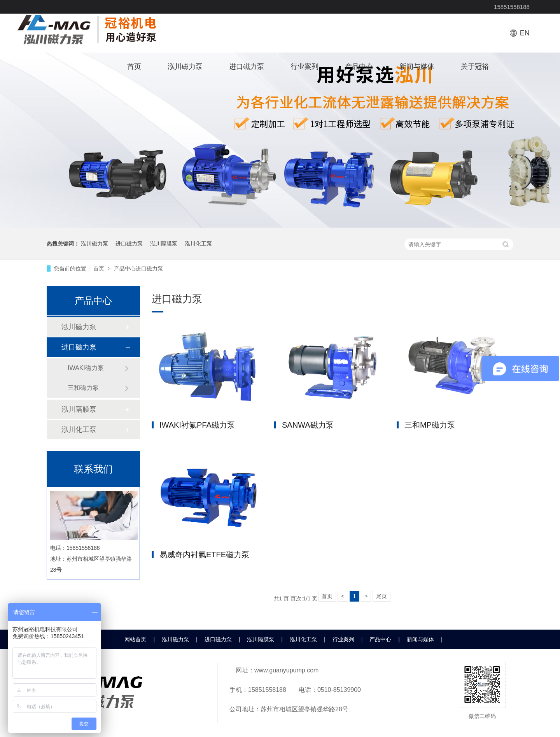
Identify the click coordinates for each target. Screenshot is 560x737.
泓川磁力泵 (185, 67)
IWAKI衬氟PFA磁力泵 (197, 425)
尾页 (381, 596)
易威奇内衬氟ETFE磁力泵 (204, 555)
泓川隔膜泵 (164, 244)
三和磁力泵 (83, 388)
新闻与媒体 (417, 67)
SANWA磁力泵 (308, 425)
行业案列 (304, 67)
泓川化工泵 (198, 244)
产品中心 (359, 67)
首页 (134, 67)
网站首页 (135, 639)
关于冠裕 (475, 67)
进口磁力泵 (247, 67)
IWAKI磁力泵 (86, 368)
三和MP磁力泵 (430, 425)
